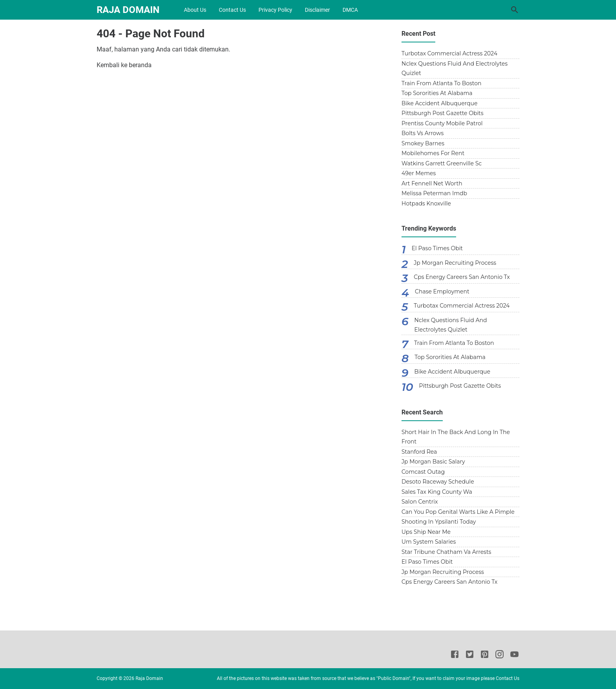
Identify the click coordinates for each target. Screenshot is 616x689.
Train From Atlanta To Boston (442, 83)
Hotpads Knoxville (426, 203)
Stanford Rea (419, 452)
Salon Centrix (420, 502)
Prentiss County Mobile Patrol (442, 123)
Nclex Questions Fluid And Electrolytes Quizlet (455, 69)
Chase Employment (442, 291)
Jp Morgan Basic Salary (433, 462)
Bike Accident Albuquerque (439, 103)
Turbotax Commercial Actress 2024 (449, 53)
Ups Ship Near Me (426, 532)
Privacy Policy (275, 10)
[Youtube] (514, 656)
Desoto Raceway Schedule (438, 482)
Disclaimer (317, 10)
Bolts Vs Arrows (423, 133)
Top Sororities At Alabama (437, 93)
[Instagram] (500, 656)
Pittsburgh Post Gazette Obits (443, 113)
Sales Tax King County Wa (437, 492)
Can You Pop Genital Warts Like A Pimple (458, 512)
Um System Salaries (429, 542)
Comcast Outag (423, 472)
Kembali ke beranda (124, 65)
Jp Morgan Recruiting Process (455, 263)
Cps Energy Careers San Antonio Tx (462, 277)
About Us (195, 10)
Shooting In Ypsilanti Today (439, 522)
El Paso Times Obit (437, 248)
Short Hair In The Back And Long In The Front (456, 437)
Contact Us (232, 10)
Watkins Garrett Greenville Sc (442, 163)
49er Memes (419, 173)
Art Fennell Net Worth (432, 183)
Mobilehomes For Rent (433, 153)
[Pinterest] (485, 656)
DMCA (350, 10)
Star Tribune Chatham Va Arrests (446, 552)
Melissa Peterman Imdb (434, 193)
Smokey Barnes (423, 143)
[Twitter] (470, 656)
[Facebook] (455, 656)
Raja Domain (128, 10)
